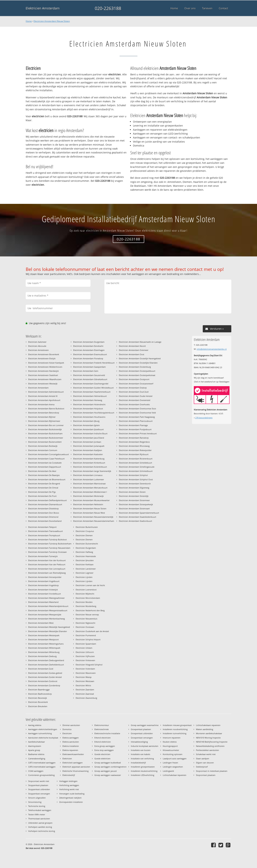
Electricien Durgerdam (86, 548)
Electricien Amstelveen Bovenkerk (44, 354)
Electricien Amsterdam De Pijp (42, 492)
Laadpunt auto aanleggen (175, 758)
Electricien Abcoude (37, 346)
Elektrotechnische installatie (107, 733)
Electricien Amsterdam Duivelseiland (45, 521)
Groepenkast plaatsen (141, 729)
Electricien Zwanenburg (86, 698)
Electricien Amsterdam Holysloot (88, 409)
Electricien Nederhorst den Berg (90, 610)
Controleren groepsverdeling (41, 775)
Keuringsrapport (170, 746)
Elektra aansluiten (71, 742)
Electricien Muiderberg (86, 606)
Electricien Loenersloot (86, 590)
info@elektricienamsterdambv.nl (212, 349)
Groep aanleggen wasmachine (145, 725)
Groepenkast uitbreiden (142, 733)
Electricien (67, 733)
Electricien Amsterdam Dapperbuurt (45, 467)
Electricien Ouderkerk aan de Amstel (92, 631)
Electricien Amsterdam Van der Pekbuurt (47, 564)
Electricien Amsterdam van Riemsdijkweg (47, 573)
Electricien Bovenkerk (38, 702)
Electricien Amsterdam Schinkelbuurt (136, 471)
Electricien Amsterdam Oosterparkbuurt (137, 371)
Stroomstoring (35, 802)
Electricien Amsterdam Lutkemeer (89, 479)
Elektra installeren (71, 746)
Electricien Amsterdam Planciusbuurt (136, 421)
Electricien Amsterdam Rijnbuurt (134, 454)
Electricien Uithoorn (85, 652)
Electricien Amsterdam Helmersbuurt (90, 396)
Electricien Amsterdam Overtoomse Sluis (137, 409)
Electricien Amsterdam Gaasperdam (89, 367)
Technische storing (37, 806)
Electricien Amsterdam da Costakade (45, 463)
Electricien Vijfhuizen (85, 656)
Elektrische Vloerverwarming (75, 771)
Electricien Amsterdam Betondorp (44, 413)
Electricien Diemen (84, 535)
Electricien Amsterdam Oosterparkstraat (137, 375)
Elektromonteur (102, 725)
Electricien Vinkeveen (85, 660)
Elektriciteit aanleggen (73, 763)
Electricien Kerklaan (85, 564)
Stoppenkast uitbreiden (39, 789)
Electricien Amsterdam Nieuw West (89, 513)
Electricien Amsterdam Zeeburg (42, 656)
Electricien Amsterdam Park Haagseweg (137, 417)
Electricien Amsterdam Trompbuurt (44, 535)
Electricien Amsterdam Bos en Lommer (46, 425)
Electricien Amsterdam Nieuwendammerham (94, 521)
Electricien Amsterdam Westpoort (43, 639)
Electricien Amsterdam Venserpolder (45, 577)
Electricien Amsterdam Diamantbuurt (45, 504)
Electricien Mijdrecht (85, 594)
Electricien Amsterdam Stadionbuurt (135, 521)
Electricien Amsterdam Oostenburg (135, 367)
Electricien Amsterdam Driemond (43, 517)
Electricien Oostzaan (85, 627)
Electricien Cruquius (85, 531)
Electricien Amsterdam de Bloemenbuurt (47, 479)
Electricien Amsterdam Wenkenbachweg (46, 619)
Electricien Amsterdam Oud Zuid (134, 392)
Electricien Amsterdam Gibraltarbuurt (90, 379)
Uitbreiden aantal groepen (40, 823)
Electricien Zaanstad (85, 694)
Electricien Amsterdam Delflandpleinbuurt (47, 500)
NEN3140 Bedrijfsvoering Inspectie (212, 742)
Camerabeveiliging (37, 758)
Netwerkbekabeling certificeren (210, 746)
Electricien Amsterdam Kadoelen (88, 454)
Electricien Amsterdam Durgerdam (89, 342)
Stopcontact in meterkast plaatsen (212, 771)
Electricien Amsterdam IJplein (86, 425)
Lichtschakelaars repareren (208, 725)
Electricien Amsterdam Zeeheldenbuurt (46, 665)
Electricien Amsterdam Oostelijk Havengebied (140, 358)
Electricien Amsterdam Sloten (132, 492)
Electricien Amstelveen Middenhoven (45, 367)
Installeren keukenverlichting (144, 771)
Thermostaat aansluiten (39, 819)
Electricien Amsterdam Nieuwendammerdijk (93, 517)
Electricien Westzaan (85, 681)
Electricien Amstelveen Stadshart (43, 375)
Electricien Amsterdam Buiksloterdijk (45, 429)
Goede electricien (102, 754)
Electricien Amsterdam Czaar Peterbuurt (46, 459)
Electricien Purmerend (86, 635)
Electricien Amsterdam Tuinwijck (43, 556)
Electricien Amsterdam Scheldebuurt (135, 463)
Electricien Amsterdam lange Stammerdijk (92, 471)
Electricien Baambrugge (39, 690)
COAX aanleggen (36, 771)
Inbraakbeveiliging (139, 742)
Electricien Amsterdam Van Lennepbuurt (47, 569)
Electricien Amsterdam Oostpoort (134, 379)
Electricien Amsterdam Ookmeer (134, 350)
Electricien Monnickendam (88, 598)
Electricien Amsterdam (38, 388)
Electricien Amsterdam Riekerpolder (135, 450)
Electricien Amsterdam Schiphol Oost (136, 479)
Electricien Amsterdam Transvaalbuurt (46, 531)
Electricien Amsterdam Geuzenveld (89, 375)
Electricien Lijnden (84, 577)
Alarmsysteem (35, 746)
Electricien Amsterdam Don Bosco (44, 513)
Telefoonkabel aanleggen (40, 810)
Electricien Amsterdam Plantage (133, 425)
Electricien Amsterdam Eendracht (88, 346)
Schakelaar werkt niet (206, 754)
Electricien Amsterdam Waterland (43, 602)
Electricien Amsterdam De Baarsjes (44, 475)
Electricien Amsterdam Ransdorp (134, 438)
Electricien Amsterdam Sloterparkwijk (136, 504)
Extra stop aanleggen (104, 750)
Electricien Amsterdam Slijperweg (134, 488)
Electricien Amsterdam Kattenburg (89, 459)
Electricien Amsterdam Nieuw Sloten (52, 21)
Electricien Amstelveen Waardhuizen (45, 379)
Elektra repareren (70, 750)
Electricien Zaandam (85, 690)
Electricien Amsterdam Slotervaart (134, 508)
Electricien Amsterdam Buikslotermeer (46, 438)
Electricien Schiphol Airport (88, 639)
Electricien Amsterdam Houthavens (89, 417)
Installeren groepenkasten (143, 767)
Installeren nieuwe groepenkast (177, 725)
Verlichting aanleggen (69, 785)
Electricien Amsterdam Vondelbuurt (45, 594)
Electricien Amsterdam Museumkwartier (91, 500)
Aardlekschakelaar (36, 742)
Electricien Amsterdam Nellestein (88, 504)
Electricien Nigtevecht (85, 623)
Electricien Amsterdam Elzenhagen (89, 350)
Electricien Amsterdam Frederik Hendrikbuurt (94, 363)
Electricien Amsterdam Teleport (42, 527)
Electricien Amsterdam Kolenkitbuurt (90, 467)
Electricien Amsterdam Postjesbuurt (135, 429)
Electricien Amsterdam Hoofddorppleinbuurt (94, 413)
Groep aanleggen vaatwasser (108, 775)
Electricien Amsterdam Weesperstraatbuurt (48, 610)
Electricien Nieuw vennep (87, 615)
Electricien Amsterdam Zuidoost (43, 681)
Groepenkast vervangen (142, 738)
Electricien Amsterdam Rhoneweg (134, 446)
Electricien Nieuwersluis (86, 619)
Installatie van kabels (140, 754)
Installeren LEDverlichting (143, 775)
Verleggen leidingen (68, 781)
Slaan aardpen (203, 758)
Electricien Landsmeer (86, 569)
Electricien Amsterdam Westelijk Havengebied (49, 627)
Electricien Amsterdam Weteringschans (46, 644)
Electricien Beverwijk (38, 698)
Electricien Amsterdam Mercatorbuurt (90, 488)
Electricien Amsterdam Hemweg (88, 400)
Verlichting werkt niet (69, 789)
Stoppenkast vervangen (39, 794)
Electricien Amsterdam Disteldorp (43, 508)
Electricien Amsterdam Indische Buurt (90, 433)
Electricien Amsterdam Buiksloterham (45, 433)
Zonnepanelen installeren (71, 802)
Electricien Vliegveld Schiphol (89, 665)
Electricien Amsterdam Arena (41, 404)
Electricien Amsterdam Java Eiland (89, 438)
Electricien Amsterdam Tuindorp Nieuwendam (49, 548)
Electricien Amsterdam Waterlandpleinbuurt (48, 606)
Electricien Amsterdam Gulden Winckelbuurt (93, 388)
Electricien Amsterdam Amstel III (43, 396)
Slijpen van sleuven (205, 763)
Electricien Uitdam (84, 648)
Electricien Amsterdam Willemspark (44, 648)
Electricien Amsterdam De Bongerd (44, 484)
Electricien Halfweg (84, 552)
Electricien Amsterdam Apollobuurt (44, 400)
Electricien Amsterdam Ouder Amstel (136, 396)
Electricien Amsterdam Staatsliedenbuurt (138, 517)
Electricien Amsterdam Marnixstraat (89, 484)
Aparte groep (34, 750)
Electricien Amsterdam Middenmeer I (90, 492)
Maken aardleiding (205, 729)
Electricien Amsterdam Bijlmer (42, 417)
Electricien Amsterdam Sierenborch (135, 484)
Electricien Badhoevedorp (40, 694)
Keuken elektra (170, 742)
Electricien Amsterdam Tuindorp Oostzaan (47, 552)
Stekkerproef (202, 767)
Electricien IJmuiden (85, 560)
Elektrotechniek (102, 729)
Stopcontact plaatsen (206, 775)
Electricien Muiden (84, 602)
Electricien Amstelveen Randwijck (43, 371)
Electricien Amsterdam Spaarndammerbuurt (139, 513)
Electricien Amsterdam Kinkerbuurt (89, 463)
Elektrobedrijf (69, 775)
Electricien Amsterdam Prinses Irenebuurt (138, 433)
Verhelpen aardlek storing (40, 827)
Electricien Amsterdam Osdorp (133, 388)
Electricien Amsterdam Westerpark (44, 635)
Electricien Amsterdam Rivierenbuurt (136, 459)
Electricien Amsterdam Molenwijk (88, 496)
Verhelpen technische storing (42, 831)
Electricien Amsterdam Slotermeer (134, 500)
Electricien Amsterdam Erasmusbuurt (90, 354)
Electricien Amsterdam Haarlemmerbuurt (92, 392)
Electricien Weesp (84, 677)
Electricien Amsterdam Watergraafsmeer (46, 598)
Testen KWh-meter (37, 814)
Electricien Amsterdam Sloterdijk (134, 496)
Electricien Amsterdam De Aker (42, 471)
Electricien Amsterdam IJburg (86, 421)
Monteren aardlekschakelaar (209, 733)
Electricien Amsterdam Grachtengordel (91, 384)
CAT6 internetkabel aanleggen (42, 767)
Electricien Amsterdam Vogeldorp (43, 585)
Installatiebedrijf (138, 763)
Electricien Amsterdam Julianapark (89, 446)
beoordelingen (204, 418)
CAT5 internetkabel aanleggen (42, 763)
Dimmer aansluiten (71, 725)
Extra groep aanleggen (105, 746)
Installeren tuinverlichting (175, 733)
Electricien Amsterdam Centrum (43, 450)
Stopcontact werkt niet (39, 781)
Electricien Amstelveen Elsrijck (42, 358)
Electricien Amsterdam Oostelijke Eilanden (138, 363)
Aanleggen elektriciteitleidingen (43, 729)
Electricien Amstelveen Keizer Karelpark (46, 363)
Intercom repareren (172, 738)
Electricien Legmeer (85, 573)
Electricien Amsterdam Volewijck (43, 590)
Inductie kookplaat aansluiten (145, 746)
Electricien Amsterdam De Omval (43, 488)
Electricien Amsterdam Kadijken (88, 450)
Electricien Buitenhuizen (87, 527)
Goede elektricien (102, 758)
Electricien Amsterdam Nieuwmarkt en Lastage (140, 342)
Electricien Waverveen (86, 673)
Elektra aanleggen (71, 738)
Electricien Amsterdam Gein (86, 371)
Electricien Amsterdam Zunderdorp (44, 685)
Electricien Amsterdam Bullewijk (43, 446)
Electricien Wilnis (83, 685)
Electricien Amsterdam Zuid (41, 669)
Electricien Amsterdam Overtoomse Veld (137, 413)
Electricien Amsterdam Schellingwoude (137, 467)
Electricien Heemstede (86, 556)
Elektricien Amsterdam (43, 8)
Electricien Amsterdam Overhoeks (134, 404)
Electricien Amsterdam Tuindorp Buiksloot (47, 539)
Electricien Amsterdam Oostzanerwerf (136, 384)
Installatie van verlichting (142, 758)
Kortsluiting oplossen (173, 754)
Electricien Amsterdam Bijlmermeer (44, 421)
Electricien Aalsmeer (37, 342)
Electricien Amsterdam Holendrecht (89, 404)
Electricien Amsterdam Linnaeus (88, 475)
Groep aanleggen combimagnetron (110, 767)
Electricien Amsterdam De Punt (42, 496)
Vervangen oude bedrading (72, 794)
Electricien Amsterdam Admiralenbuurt (46, 392)
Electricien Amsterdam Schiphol (133, 475)
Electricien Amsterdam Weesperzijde (45, 615)
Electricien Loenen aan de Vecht (90, 585)
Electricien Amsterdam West (41, 623)
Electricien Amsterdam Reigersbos (134, 442)
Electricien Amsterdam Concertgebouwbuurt (49, 454)
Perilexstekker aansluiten (207, 750)
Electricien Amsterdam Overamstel (135, 400)
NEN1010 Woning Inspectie (208, 738)
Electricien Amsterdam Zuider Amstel (45, 677)
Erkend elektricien (103, 742)
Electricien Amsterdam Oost (132, 354)
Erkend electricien (103, 738)
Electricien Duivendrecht (87, 544)
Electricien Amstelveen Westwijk (43, 384)
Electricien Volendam (85, 669)
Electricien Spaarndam (86, 644)
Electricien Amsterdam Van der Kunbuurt (47, 560)
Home (29, 21)
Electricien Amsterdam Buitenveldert (45, 442)
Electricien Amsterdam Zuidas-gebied (45, 673)
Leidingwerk (168, 771)
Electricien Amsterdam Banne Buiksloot (46, 409)
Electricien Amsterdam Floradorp (88, 358)
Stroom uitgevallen (37, 798)
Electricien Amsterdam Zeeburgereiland (46, 660)
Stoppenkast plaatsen (38, 785)
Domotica (67, 729)
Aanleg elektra (35, 725)
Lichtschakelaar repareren (175, 775)
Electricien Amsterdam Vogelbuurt (44, 581)
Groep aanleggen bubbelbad (108, 763)
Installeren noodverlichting (175, 729)
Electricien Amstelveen (38, 350)
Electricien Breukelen (38, 706)
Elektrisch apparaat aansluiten (76, 767)
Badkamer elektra (36, 754)
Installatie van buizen (141, 750)
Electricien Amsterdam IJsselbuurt (88, 429)
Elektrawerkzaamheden (73, 754)
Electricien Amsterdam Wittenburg (44, 652)
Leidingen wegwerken (173, 767)
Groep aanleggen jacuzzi (106, 771)
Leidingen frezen (170, 763)
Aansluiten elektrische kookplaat (43, 738)
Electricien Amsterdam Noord (132, 346)
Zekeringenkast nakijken (70, 798)
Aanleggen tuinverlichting (40, 733)
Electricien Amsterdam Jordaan (87, 442)
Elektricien (67, 758)
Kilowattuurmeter (171, 750)
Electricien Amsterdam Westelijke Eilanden (48, 631)
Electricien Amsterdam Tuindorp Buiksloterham (50, 544)
